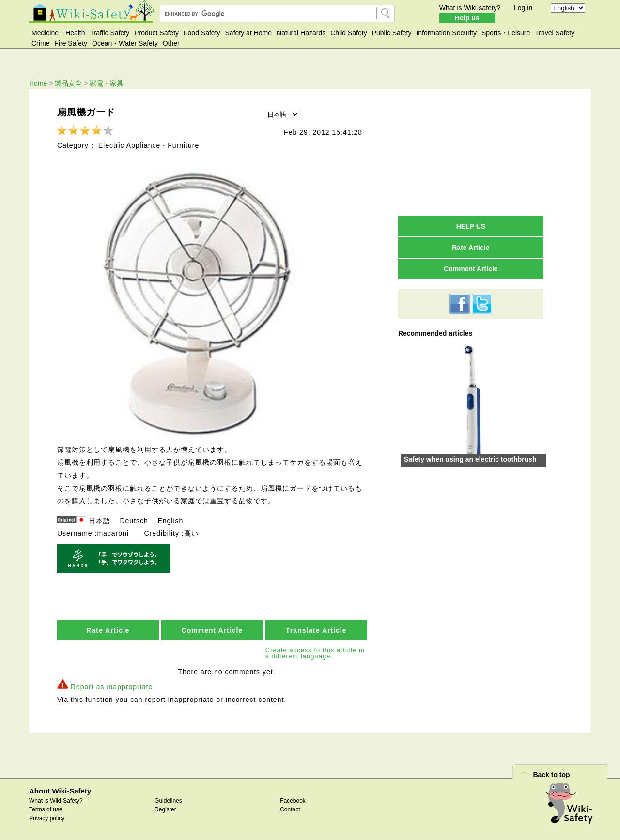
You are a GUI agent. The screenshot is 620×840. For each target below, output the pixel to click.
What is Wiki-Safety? (56, 801)
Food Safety (202, 33)
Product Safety (156, 33)
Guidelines (168, 801)
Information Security (446, 33)
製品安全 (68, 83)
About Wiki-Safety (60, 791)
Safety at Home (249, 33)
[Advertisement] (471, 152)
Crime (40, 43)
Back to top (551, 775)
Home (38, 83)
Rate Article (108, 630)
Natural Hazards (301, 33)
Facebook (293, 801)
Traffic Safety (110, 33)
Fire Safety (71, 43)
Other (171, 43)
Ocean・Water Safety (125, 43)
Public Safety (392, 33)
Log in (523, 8)
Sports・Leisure (506, 33)
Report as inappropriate (112, 687)
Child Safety (349, 33)
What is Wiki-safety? (470, 8)
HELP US (471, 226)
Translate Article (316, 630)
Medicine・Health (58, 33)
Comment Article (212, 630)
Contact (290, 809)
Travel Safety (555, 33)
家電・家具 (107, 83)
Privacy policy (47, 818)
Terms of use (46, 809)
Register (165, 809)
